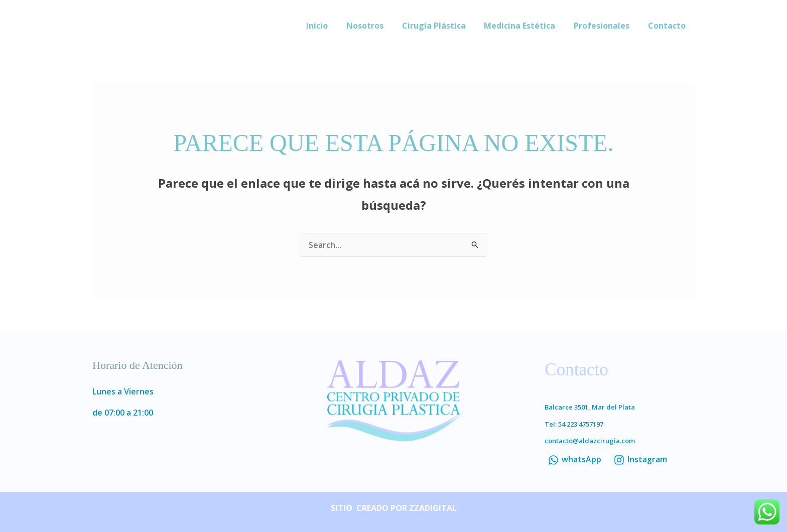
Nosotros (375, 26)
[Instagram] (640, 460)
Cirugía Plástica (442, 26)
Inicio (330, 26)
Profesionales (605, 26)
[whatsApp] (574, 460)
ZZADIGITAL (433, 508)
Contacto (668, 26)
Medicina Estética (526, 26)
